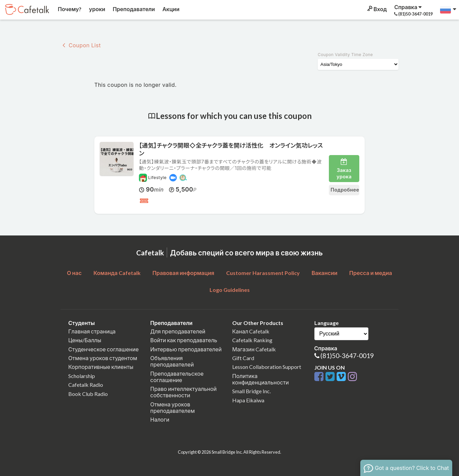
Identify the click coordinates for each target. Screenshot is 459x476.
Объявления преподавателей (172, 361)
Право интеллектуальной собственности (184, 392)
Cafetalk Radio (86, 385)
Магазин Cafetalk (254, 349)
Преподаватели (133, 9)
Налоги (160, 419)
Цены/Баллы (85, 340)
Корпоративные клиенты (101, 367)
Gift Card (243, 358)
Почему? (69, 9)
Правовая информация (183, 273)
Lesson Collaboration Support (267, 367)
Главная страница (92, 331)
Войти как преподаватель (184, 340)
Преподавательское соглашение (177, 377)
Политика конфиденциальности (261, 379)
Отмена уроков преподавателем (173, 407)
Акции (170, 9)
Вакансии (325, 273)
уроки (96, 9)
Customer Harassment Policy (263, 273)
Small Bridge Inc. (251, 391)
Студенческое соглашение (103, 349)
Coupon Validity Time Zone (345, 55)
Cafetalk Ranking (252, 340)
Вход (376, 9)
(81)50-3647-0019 (347, 356)
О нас (74, 273)
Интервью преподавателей (186, 349)
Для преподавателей (178, 331)
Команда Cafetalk (117, 273)
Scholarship (82, 376)
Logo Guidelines (230, 290)
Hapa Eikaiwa (248, 400)
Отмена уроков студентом (103, 358)
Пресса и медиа (371, 273)
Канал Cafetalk (251, 331)
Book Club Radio (88, 394)
